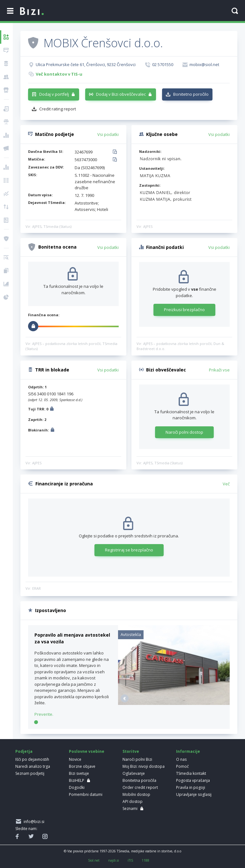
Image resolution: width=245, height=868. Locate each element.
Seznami (130, 808)
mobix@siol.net (204, 64)
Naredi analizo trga (33, 766)
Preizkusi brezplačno (184, 310)
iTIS (130, 860)
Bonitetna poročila (139, 780)
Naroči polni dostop (184, 432)
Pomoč (182, 766)
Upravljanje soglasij (194, 794)
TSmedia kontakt (191, 773)
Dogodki (77, 787)
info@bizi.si (33, 822)
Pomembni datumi (86, 794)
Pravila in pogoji (191, 787)
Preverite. (44, 714)
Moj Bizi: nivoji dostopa (144, 766)
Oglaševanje (134, 773)
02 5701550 (163, 64)
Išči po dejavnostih (32, 759)
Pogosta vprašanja (193, 780)
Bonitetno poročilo (191, 94)
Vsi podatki (108, 134)
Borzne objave (82, 766)
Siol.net (94, 860)
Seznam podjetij (30, 773)
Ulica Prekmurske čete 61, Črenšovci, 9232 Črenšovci (86, 64)
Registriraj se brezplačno (129, 550)
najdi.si (114, 860)
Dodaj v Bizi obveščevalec (121, 94)
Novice (75, 759)
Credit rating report (58, 109)
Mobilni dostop (136, 794)
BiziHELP (77, 780)
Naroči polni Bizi (137, 759)
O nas (181, 759)
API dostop (133, 801)
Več (226, 484)
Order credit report (140, 787)
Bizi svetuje (79, 773)
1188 (145, 860)
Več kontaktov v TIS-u (59, 74)
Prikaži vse (219, 370)
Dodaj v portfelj (54, 94)
